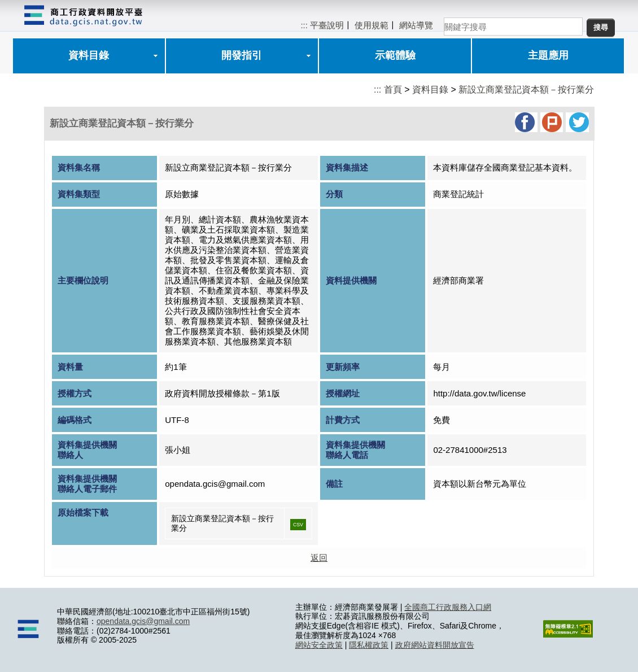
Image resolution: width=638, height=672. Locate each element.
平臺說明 (327, 25)
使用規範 (372, 25)
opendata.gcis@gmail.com (143, 621)
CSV (298, 525)
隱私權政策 (369, 645)
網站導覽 (416, 25)
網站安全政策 (319, 645)
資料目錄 (89, 55)
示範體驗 (395, 55)
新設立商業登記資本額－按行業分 (526, 90)
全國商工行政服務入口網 (448, 607)
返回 (319, 558)
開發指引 (242, 55)
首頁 (393, 90)
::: (304, 25)
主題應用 (548, 55)
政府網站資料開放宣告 (435, 645)
